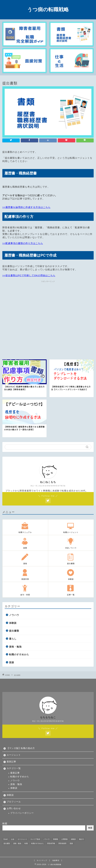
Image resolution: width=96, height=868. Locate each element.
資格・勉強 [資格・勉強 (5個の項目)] (17, 843)
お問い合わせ (14, 808)
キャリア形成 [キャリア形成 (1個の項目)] (35, 839)
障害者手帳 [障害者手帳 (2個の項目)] (51, 843)
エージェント (14, 755)
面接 (12, 662)
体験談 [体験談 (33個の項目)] (73, 839)
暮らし (13, 639)
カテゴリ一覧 (14, 768)
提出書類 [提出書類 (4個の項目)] (7, 843)
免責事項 (56, 860)
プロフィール (14, 802)
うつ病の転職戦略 (48, 9)
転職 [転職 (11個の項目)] (26, 843)
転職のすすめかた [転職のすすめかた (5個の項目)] (38, 843)
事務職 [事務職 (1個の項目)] (56, 839)
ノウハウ (14, 615)
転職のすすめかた (19, 654)
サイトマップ (42, 860)
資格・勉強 (15, 647)
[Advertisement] (48, 317)
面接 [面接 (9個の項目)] (71, 843)
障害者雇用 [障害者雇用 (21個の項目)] (62, 843)
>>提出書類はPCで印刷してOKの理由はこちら (29, 275)
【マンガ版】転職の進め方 (21, 748)
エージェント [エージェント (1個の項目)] (22, 839)
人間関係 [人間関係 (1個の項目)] (64, 839)
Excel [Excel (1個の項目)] (6, 839)
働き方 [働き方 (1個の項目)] (81, 839)
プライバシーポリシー (22, 813)
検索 (5, 823)
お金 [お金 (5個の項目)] (13, 839)
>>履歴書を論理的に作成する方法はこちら (26, 207)
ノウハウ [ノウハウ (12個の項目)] (46, 839)
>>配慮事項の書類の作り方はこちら (23, 243)
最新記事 (11, 762)
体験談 (13, 623)
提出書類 (14, 631)
